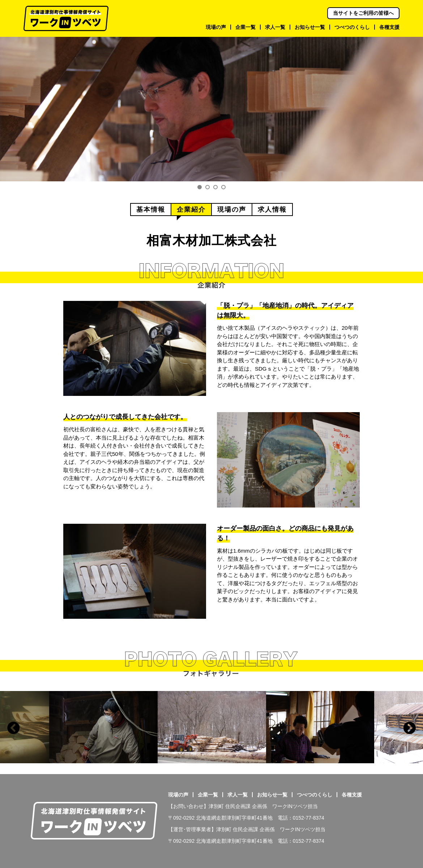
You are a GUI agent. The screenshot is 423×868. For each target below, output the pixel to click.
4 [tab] (223, 187)
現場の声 (178, 795)
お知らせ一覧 (272, 795)
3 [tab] (215, 187)
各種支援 (352, 795)
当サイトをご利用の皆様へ (363, 13)
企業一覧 (208, 795)
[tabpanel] (211, 109)
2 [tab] (208, 187)
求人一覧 (238, 795)
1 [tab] (200, 187)
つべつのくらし (315, 795)
